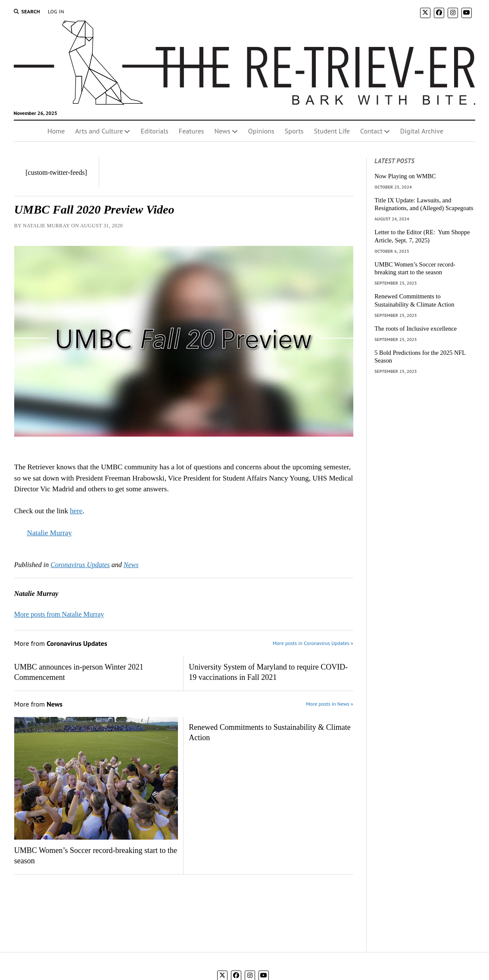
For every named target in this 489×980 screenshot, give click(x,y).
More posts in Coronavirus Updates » (313, 643)
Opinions (261, 131)
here (76, 511)
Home (56, 131)
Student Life (332, 131)
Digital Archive (422, 131)
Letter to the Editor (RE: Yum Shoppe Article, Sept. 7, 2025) (422, 236)
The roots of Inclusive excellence (416, 329)
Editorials (154, 131)
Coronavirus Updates (80, 565)
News (223, 131)
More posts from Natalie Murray (59, 614)
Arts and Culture (99, 131)
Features (192, 131)
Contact (371, 131)
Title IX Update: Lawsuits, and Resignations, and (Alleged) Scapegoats (424, 204)
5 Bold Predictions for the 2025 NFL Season (420, 357)
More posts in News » (329, 704)
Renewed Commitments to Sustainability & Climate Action (269, 732)
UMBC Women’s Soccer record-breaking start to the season (96, 856)
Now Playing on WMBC (405, 176)
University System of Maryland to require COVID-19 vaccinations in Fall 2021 (268, 672)
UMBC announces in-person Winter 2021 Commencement (79, 672)
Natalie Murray (50, 533)
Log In (56, 11)
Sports (294, 131)
